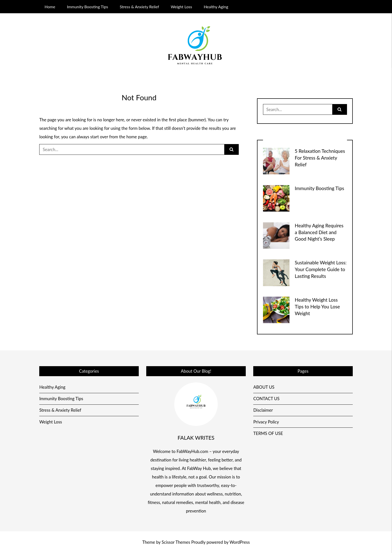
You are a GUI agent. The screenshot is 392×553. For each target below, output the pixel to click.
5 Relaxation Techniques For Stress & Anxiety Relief (320, 158)
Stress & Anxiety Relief (139, 7)
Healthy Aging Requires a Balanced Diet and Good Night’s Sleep (319, 232)
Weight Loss (181, 7)
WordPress (240, 542)
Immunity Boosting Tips (87, 7)
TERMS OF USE (268, 433)
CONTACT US (266, 399)
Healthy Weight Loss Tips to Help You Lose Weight (317, 307)
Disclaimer (263, 410)
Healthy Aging (216, 7)
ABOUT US (264, 387)
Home (50, 7)
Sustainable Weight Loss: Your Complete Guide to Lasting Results (321, 269)
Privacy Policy (266, 422)
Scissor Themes (176, 542)
